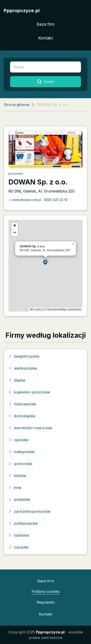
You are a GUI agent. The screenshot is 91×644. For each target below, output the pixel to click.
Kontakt (45, 38)
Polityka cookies (46, 591)
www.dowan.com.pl (25, 200)
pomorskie (16, 174)
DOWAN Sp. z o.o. (38, 182)
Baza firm (46, 24)
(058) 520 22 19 (56, 200)
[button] (45, 262)
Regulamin (46, 602)
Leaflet (36, 309)
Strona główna (16, 105)
